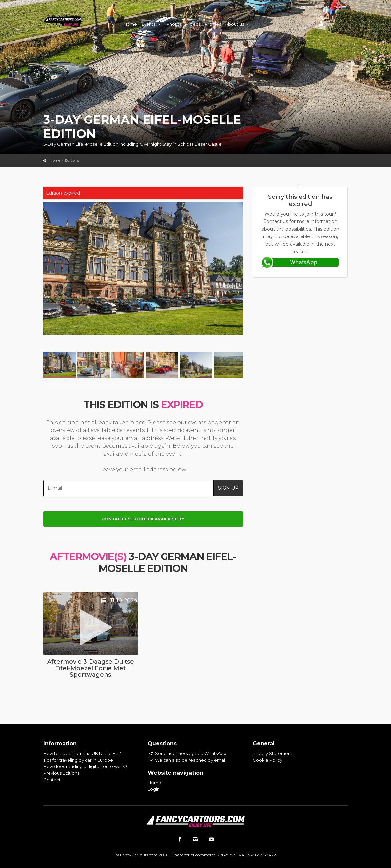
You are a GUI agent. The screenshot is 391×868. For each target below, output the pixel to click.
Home (130, 24)
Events (152, 24)
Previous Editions (61, 773)
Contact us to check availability (143, 519)
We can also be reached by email (187, 760)
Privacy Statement (273, 753)
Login (304, 7)
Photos (174, 24)
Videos (193, 24)
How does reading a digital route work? (85, 766)
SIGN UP (228, 488)
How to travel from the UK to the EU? (82, 753)
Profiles (213, 24)
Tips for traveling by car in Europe (78, 760)
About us (322, 7)
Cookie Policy (267, 760)
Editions (72, 160)
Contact (52, 780)
